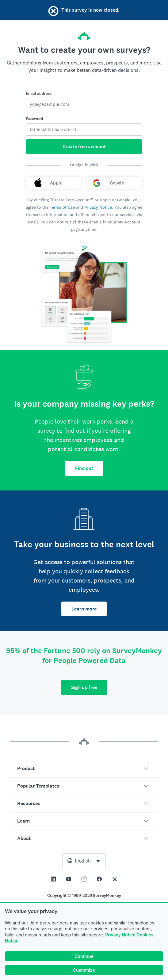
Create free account (84, 147)
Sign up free (84, 687)
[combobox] (84, 861)
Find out (84, 468)
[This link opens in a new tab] (53, 879)
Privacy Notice (120, 935)
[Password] (84, 130)
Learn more (84, 609)
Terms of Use (62, 207)
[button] (84, 769)
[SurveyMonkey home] (84, 34)
